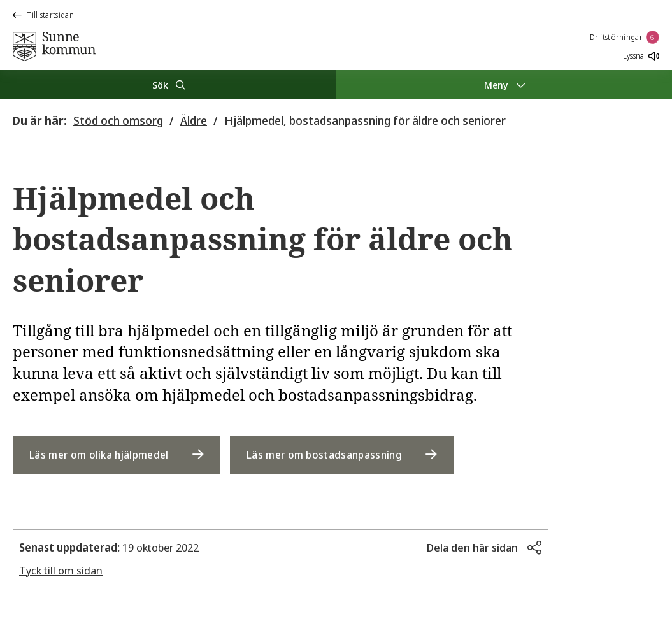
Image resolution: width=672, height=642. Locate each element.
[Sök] (168, 85)
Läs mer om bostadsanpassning (324, 455)
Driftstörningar (625, 37)
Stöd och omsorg (118, 120)
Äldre (194, 120)
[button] (484, 548)
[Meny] (504, 85)
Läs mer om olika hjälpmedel (99, 455)
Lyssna (641, 56)
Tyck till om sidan (61, 570)
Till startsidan (43, 15)
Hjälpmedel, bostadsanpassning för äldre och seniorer (365, 120)
